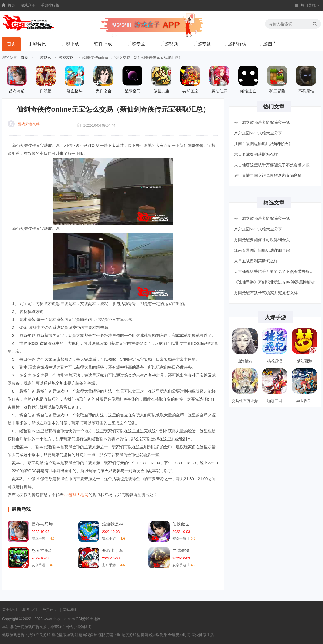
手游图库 (268, 44)
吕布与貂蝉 (42, 524)
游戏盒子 (28, 5)
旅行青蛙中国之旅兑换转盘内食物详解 (268, 175)
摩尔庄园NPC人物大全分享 (258, 133)
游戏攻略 (66, 58)
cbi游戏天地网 (76, 495)
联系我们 (30, 610)
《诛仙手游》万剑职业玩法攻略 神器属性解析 (274, 282)
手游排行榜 (50, 5)
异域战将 (181, 551)
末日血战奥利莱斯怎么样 (256, 154)
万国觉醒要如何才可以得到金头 (262, 240)
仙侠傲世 (181, 524)
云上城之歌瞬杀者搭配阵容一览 (262, 122)
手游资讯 (37, 44)
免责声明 (50, 610)
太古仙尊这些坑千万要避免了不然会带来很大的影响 (276, 165)
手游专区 (136, 44)
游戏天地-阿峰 (29, 124)
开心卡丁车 (113, 551)
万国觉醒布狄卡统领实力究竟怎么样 (266, 293)
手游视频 (169, 44)
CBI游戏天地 (86, 619)
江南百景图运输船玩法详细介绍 (262, 144)
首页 (11, 5)
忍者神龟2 (41, 551)
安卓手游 (39, 539)
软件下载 (103, 44)
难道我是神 (113, 524)
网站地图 (70, 610)
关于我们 (10, 610)
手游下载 (70, 44)
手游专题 (202, 44)
